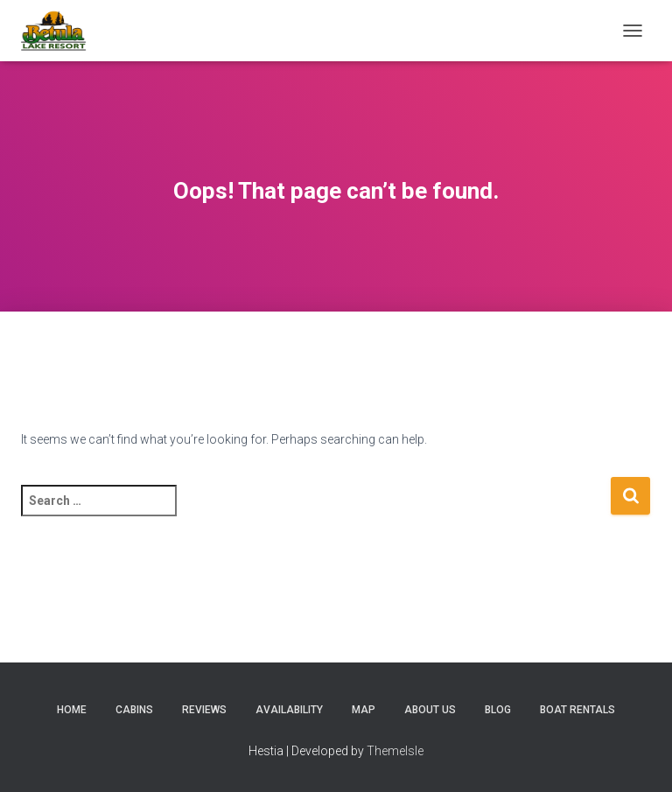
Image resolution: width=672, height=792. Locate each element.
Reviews (204, 710)
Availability (289, 710)
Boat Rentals (577, 710)
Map (364, 710)
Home (72, 710)
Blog (498, 710)
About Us (430, 710)
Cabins (134, 710)
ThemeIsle (395, 751)
